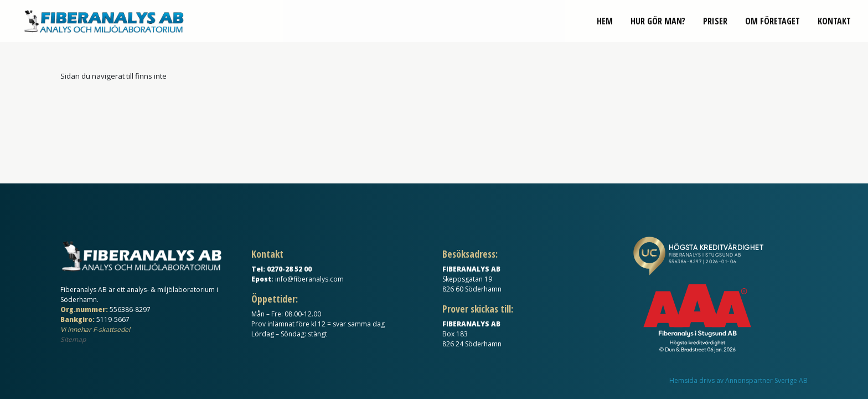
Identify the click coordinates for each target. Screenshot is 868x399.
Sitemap (73, 339)
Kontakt (834, 27)
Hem (605, 27)
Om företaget (773, 27)
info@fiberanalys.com (309, 279)
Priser (715, 27)
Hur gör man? (658, 27)
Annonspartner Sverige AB (766, 380)
